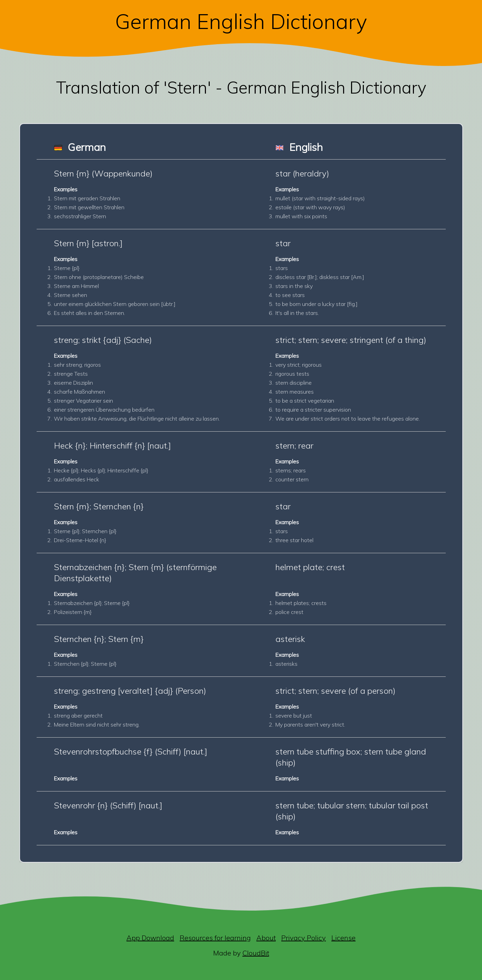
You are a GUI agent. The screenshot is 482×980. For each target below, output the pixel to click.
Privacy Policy (304, 938)
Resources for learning (215, 938)
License (343, 938)
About (266, 938)
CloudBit (256, 953)
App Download (150, 938)
